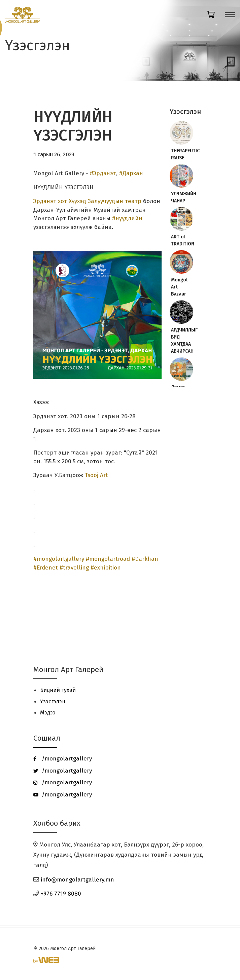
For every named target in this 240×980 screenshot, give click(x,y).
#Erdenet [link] (46, 568)
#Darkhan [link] (145, 559)
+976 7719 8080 (61, 894)
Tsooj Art (96, 475)
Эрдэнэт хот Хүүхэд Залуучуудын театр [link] (87, 201)
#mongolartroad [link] (108, 559)
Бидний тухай (58, 690)
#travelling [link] (74, 568)
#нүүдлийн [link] (127, 218)
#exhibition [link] (106, 568)
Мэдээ (48, 713)
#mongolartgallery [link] (59, 559)
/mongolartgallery (63, 759)
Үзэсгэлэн (53, 701)
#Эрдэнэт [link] (103, 173)
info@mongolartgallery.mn (77, 880)
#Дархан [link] (131, 173)
